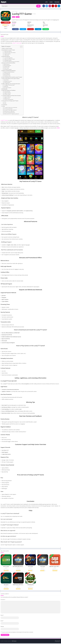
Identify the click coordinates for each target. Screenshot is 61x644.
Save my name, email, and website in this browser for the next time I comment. (18, 633)
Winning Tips (5, 90)
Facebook (15, 30)
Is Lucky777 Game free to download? (11, 108)
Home (13, 12)
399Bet (58, 129)
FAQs (4, 107)
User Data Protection (8, 88)
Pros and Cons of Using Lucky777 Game (10, 101)
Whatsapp (45, 30)
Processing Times (7, 74)
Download (5, 23)
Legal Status (6, 87)
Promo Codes (6, 69)
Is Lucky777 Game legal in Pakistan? (11, 111)
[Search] (21, 6)
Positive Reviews (7, 92)
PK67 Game (14, 642)
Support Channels (8, 98)
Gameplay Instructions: (8, 82)
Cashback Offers (7, 67)
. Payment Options (7, 54)
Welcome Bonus (7, 65)
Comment (3, 600)
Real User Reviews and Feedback (9, 91)
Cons (5, 104)
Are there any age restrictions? (10, 113)
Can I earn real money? (8, 109)
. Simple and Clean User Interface (10, 53)
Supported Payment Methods (9, 73)
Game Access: (6, 81)
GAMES (51, 2)
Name (2, 616)
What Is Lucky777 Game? (7, 49)
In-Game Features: (7, 83)
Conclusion (5, 105)
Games (18, 18)
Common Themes (7, 95)
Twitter (22, 30)
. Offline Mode (6, 56)
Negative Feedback (8, 94)
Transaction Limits (7, 76)
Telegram (38, 30)
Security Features (7, 75)
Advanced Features (6, 57)
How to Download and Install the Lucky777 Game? (12, 78)
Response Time (7, 99)
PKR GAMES (57, 2)
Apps (16, 12)
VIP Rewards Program (8, 70)
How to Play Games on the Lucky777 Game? (11, 79)
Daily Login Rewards (8, 66)
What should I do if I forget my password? (12, 114)
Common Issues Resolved (9, 100)
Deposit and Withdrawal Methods (9, 71)
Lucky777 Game (4, 121)
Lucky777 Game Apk (17, 44)
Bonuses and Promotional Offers (9, 64)
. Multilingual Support (8, 61)
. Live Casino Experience (8, 58)
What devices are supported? (9, 112)
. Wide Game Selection (8, 52)
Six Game (14, 24)
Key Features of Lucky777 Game (9, 51)
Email (2, 621)
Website (2, 627)
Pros (5, 103)
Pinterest (30, 30)
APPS (46, 2)
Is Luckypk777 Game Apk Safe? (9, 86)
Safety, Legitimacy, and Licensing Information (11, 84)
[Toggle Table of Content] (21, 47)
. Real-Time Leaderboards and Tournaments (12, 62)
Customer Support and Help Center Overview (12, 96)
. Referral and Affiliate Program (9, 60)
